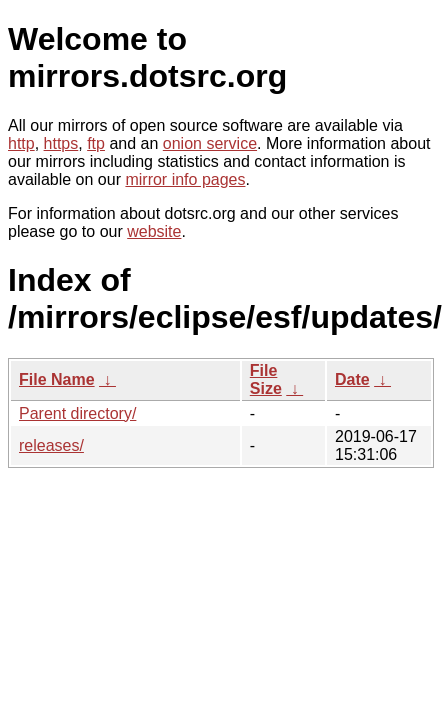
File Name (57, 379)
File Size (266, 379)
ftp (96, 143)
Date (352, 379)
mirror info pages (185, 179)
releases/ (51, 445)
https (61, 143)
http (21, 143)
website (154, 231)
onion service (210, 143)
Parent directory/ (77, 413)
